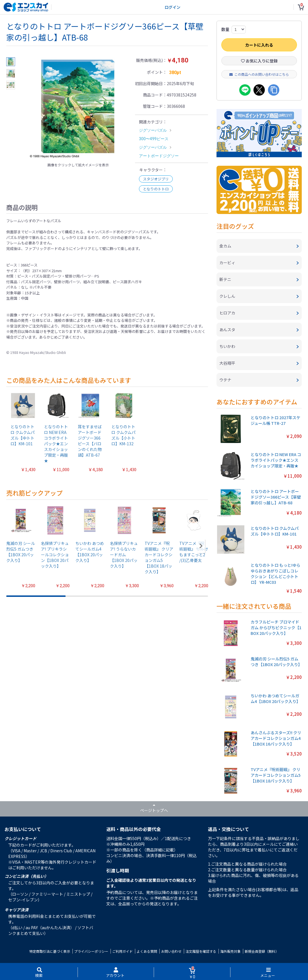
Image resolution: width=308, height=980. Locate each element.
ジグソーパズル (153, 130)
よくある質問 (147, 951)
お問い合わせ (171, 951)
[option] (78, 109)
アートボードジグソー (159, 156)
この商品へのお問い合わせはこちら (259, 74)
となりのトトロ (156, 189)
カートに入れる (259, 45)
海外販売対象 (230, 951)
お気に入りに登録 (259, 61)
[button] (201, 546)
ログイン (172, 7)
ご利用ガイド (122, 951)
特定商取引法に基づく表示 (50, 951)
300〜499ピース (154, 139)
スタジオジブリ (156, 179)
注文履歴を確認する (201, 951)
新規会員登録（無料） (262, 951)
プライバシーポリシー (91, 951)
